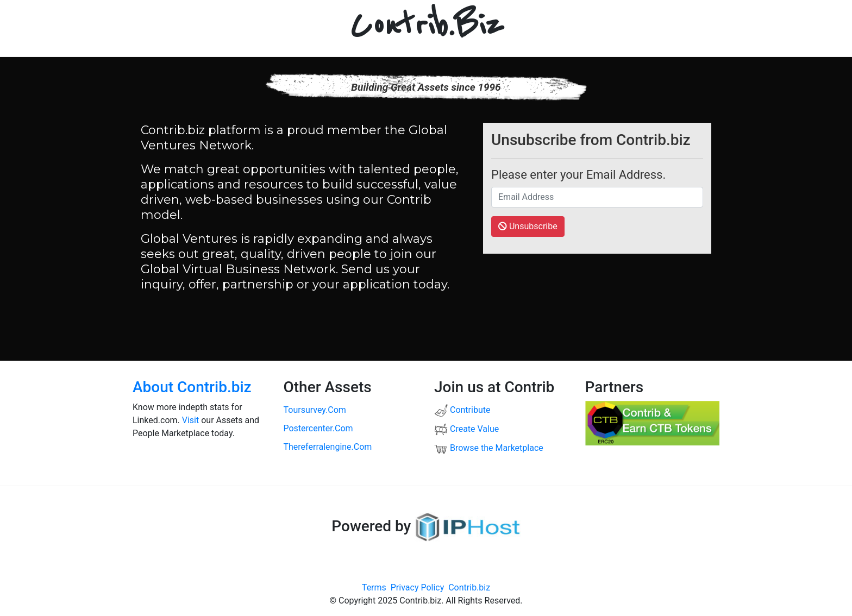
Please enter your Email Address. (578, 175)
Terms (374, 587)
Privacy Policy (418, 587)
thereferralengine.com (328, 447)
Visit (190, 420)
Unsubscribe (528, 226)
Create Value (466, 429)
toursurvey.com (315, 410)
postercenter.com (318, 428)
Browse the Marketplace (489, 448)
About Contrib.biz (192, 387)
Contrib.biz (469, 587)
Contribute (462, 410)
